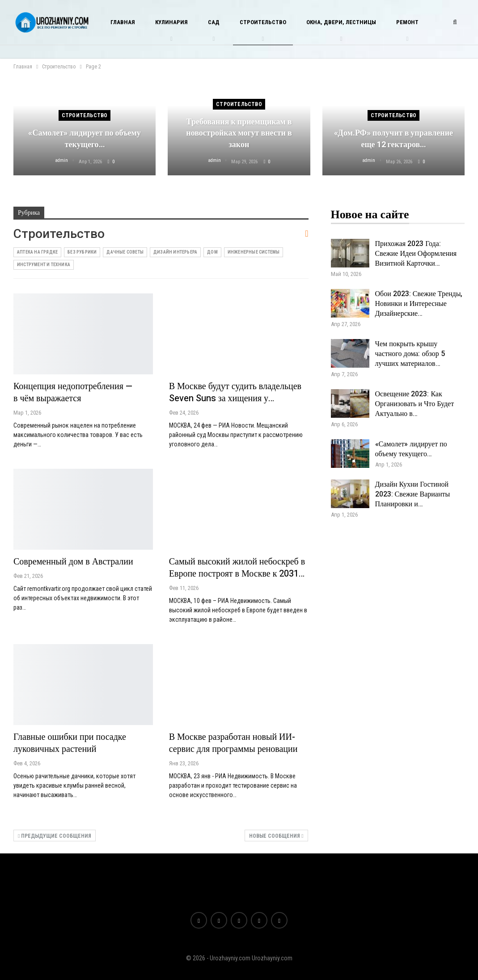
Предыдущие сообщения (55, 836)
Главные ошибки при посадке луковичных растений (70, 743)
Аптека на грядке (37, 252)
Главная (123, 22)
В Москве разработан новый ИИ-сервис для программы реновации (233, 743)
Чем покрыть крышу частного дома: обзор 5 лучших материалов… (410, 354)
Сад (214, 22)
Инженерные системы (254, 252)
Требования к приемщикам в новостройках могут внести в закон (239, 133)
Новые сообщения (276, 836)
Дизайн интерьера (175, 252)
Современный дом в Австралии (73, 562)
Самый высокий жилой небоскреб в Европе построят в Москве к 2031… (237, 568)
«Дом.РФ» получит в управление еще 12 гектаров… (393, 139)
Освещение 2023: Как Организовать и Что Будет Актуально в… (415, 404)
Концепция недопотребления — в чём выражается (73, 392)
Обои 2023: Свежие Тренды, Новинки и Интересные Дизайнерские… (419, 304)
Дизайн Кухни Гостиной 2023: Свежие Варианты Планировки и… (413, 494)
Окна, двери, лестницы (341, 22)
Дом (212, 252)
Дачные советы (125, 252)
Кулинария (171, 22)
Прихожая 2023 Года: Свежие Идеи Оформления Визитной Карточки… (416, 254)
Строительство (263, 22)
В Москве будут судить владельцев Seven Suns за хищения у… (235, 392)
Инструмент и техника (44, 265)
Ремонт (407, 22)
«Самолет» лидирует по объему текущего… (84, 139)
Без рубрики (82, 252)
